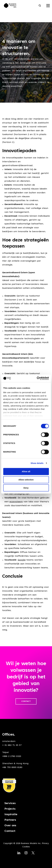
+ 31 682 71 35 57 (12, 745)
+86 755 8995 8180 (12, 767)
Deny (26, 488)
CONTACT (26, 701)
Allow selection (26, 480)
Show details (37, 463)
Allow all (26, 471)
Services (10, 803)
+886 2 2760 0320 (12, 756)
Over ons (10, 826)
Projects (10, 809)
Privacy (45, 844)
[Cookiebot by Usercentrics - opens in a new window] (37, 378)
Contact (10, 831)
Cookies (26, 847)
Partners (10, 820)
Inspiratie (11, 814)
